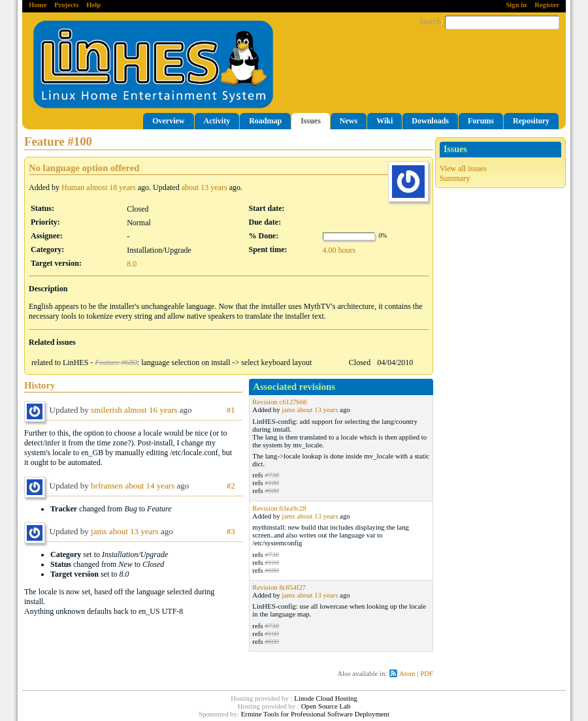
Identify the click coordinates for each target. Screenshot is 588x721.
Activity (217, 121)
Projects (66, 5)
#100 (272, 483)
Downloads (430, 121)
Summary (455, 178)
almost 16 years (151, 410)
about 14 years (150, 486)
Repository (531, 121)
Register (547, 5)
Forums (481, 121)
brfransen (107, 486)
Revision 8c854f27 (279, 587)
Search (430, 22)
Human (73, 187)
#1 (231, 410)
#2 (231, 486)
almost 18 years (111, 187)
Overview (168, 121)
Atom (407, 673)
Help (93, 5)
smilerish (106, 410)
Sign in (516, 5)
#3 (231, 531)
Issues (311, 121)
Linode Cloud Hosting (326, 698)
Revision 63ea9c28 (279, 508)
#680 (272, 490)
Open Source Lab (326, 706)
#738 (272, 475)
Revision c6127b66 (280, 402)
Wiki (384, 121)
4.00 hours (339, 250)
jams (288, 409)
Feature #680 (116, 362)
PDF (427, 673)
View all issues (463, 168)
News (349, 121)
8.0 (132, 264)
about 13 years (204, 187)
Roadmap (265, 121)
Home (38, 5)
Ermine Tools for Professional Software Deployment (315, 714)
